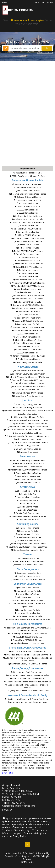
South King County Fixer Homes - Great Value (27, 547)
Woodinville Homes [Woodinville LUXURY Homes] (28, 289)
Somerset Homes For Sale (28, 483)
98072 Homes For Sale (28, 273)
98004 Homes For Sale (28, 353)
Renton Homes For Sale (27, 528)
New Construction (28, 367)
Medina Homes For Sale (27, 346)
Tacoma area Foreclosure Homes (28, 565)
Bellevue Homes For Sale (28, 206)
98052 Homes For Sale (28, 210)
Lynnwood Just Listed (28, 452)
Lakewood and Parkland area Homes (27, 579)
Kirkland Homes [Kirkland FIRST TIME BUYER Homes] (27, 229)
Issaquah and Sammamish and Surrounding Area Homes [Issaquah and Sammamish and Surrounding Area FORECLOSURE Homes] (27, 629)
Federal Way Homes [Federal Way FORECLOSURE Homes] (27, 640)
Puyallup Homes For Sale (28, 576)
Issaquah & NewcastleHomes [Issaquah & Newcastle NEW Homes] (27, 383)
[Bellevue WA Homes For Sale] (28, 180)
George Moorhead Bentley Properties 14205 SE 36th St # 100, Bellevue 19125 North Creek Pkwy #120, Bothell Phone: (21, 791)
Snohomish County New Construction (28, 374)
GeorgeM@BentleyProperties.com (18, 806)
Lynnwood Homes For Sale (28, 613)
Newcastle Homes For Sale (28, 476)
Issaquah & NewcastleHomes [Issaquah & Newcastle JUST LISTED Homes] (27, 423)
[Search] (47, 48)
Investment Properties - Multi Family (27, 695)
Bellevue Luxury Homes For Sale (28, 219)
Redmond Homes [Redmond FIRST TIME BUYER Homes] (28, 296)
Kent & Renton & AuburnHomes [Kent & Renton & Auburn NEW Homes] (27, 386)
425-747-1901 (16, 797)
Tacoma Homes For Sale (27, 558)
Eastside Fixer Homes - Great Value (28, 463)
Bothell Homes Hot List (28, 257)
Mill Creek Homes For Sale (28, 597)
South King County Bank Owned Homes (27, 544)
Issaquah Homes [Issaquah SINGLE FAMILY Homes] (28, 330)
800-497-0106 (18, 803)
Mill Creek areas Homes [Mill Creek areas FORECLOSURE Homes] (27, 651)
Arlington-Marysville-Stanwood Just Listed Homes (27, 436)
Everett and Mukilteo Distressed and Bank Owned (27, 655)
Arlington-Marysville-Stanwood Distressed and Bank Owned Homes (27, 659)
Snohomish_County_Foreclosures (28, 648)
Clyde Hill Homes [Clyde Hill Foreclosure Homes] (27, 343)
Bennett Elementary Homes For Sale (27, 460)
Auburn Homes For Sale (28, 534)
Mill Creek (28, 607)
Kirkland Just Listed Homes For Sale (27, 417)
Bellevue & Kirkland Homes (27, 197)
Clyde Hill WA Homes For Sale (27, 337)
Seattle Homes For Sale (28, 519)
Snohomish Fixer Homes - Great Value (27, 604)
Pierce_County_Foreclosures (27, 668)
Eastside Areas (27, 456)
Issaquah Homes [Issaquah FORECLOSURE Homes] (28, 321)
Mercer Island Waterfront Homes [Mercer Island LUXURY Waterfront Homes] (28, 470)
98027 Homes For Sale (28, 334)
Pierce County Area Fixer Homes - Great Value (28, 675)
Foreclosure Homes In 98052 (27, 200)
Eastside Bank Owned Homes (28, 467)
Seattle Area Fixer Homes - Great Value (27, 516)
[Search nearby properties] (6, 48)
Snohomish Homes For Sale (28, 591)
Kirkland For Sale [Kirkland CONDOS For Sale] (28, 235)
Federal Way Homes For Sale (27, 537)
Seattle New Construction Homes (28, 371)
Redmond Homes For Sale (28, 292)
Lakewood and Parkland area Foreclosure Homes (28, 682)
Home (5, 3)
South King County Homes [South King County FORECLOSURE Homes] (28, 634)
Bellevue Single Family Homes (27, 216)
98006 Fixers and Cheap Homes (27, 184)
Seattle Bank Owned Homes (27, 513)
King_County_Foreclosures (27, 624)
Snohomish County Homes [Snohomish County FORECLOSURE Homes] (28, 664)
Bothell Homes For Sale (27, 248)
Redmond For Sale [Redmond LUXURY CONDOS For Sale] (27, 305)
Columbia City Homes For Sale (27, 362)
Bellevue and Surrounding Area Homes (28, 194)
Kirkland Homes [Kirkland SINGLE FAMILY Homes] (27, 241)
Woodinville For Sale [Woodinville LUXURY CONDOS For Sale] (27, 283)
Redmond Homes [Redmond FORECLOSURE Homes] (28, 299)
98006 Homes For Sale (28, 213)
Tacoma (28, 554)
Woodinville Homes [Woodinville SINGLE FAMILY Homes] (28, 286)
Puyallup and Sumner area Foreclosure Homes (27, 691)
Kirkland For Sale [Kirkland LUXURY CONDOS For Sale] (28, 238)
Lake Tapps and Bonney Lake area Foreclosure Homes (27, 686)
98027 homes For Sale (27, 315)
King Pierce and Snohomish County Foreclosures (27, 699)
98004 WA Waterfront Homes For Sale (27, 176)
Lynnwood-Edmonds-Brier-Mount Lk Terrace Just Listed (27, 411)
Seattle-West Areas (28, 510)
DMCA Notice (8, 773)
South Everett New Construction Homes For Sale (27, 619)
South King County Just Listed (28, 404)
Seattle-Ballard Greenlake (27, 497)
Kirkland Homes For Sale (27, 232)
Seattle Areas (27, 487)
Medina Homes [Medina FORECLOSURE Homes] (27, 349)
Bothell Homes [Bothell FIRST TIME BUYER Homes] (27, 251)
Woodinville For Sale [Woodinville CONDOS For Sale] (27, 280)
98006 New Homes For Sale (28, 187)
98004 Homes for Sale (27, 203)
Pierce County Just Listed (27, 446)
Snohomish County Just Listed (28, 407)
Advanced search (45, 52)
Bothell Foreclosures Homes (27, 254)
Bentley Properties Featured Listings (28, 356)
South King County (27, 524)
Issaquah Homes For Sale (28, 324)
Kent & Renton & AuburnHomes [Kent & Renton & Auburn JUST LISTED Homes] (27, 420)
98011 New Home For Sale (27, 191)
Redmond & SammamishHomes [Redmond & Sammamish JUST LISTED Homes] (27, 427)
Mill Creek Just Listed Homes (28, 439)
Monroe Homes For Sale (27, 594)
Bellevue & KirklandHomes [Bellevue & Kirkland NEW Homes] (28, 393)
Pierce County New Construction (27, 396)
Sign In (50, 3)
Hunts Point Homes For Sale (27, 479)
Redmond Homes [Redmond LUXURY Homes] (28, 311)
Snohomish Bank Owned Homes (27, 600)
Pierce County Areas (27, 569)
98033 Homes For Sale (28, 226)
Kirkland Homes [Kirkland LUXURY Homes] (27, 245)
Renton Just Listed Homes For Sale (27, 550)
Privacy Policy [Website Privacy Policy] (19, 836)
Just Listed (28, 400)
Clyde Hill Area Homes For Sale (28, 340)
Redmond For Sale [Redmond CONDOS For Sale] (27, 302)
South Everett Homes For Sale (27, 616)
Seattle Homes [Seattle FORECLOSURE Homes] (28, 637)
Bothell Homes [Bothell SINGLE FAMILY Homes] (27, 267)
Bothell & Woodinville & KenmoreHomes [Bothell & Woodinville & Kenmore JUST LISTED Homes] (27, 430)
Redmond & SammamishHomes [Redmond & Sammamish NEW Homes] (27, 380)
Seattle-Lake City (28, 494)
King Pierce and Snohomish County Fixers (28, 702)
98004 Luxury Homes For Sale (28, 173)
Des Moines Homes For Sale (27, 540)
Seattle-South (28, 503)
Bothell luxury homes (27, 270)
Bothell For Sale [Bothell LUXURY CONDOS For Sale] (28, 264)
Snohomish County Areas (28, 584)
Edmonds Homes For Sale (28, 610)
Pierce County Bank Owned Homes (28, 672)
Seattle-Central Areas (27, 507)
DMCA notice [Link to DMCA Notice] (28, 862)
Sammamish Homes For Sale (28, 473)
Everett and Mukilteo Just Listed (28, 433)
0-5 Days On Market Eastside (27, 449)
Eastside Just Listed (27, 414)
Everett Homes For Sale (28, 588)
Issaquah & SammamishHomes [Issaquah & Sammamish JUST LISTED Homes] (27, 442)
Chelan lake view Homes (28, 359)
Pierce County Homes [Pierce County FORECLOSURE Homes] (27, 678)
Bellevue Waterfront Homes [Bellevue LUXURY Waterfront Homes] (28, 222)
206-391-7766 (38, 3)
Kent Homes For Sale (27, 531)
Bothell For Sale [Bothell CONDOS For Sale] (28, 261)
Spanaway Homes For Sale (28, 573)
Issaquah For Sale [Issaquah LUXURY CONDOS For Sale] (27, 327)
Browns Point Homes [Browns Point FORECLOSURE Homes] (27, 561)
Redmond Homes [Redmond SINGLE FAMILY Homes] (28, 308)
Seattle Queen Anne (28, 500)
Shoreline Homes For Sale (28, 491)
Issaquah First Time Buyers (28, 318)
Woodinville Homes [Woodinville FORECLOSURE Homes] (28, 643)
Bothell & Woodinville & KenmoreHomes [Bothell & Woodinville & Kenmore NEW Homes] (27, 377)
